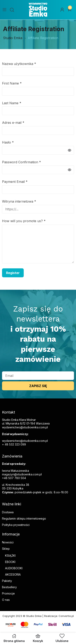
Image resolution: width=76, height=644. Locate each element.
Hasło (8, 142)
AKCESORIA (13, 574)
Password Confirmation (21, 162)
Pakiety (7, 581)
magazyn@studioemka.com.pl (22, 474)
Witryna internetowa (19, 201)
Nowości (8, 542)
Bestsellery (9, 587)
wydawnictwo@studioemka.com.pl (25, 441)
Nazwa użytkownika (19, 64)
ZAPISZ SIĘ (38, 386)
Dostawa (8, 512)
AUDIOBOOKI (14, 568)
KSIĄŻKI (10, 556)
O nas (6, 600)
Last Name (12, 103)
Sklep (6, 549)
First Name (12, 83)
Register (13, 273)
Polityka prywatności (16, 525)
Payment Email (15, 182)
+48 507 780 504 (14, 478)
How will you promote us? (24, 221)
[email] (38, 376)
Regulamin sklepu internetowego (24, 518)
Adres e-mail (13, 123)
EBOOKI (10, 562)
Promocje (8, 593)
